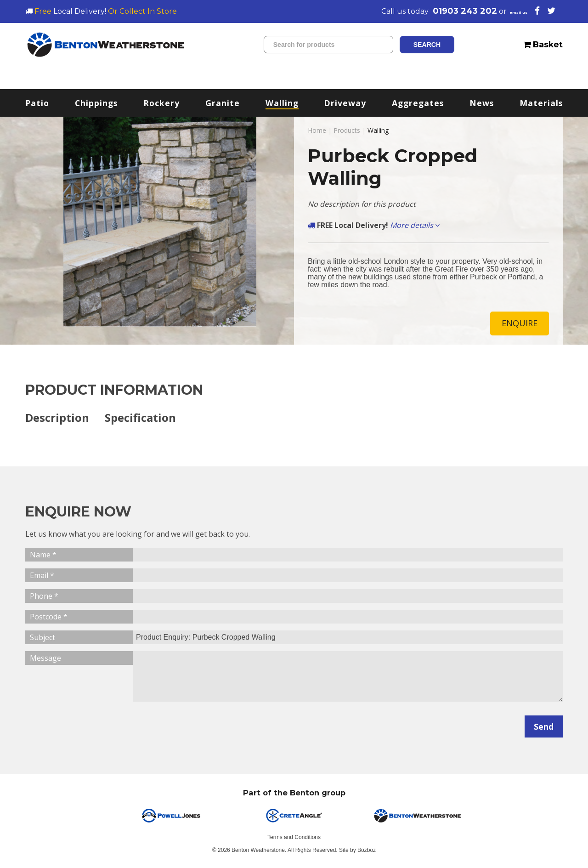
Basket (543, 44)
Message (45, 659)
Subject (42, 638)
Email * (42, 576)
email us (509, 11)
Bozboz (367, 851)
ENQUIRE (520, 323)
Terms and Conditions (294, 838)
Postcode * (49, 618)
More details (415, 225)
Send (544, 727)
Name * (43, 556)
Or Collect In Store (142, 11)
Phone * (44, 597)
